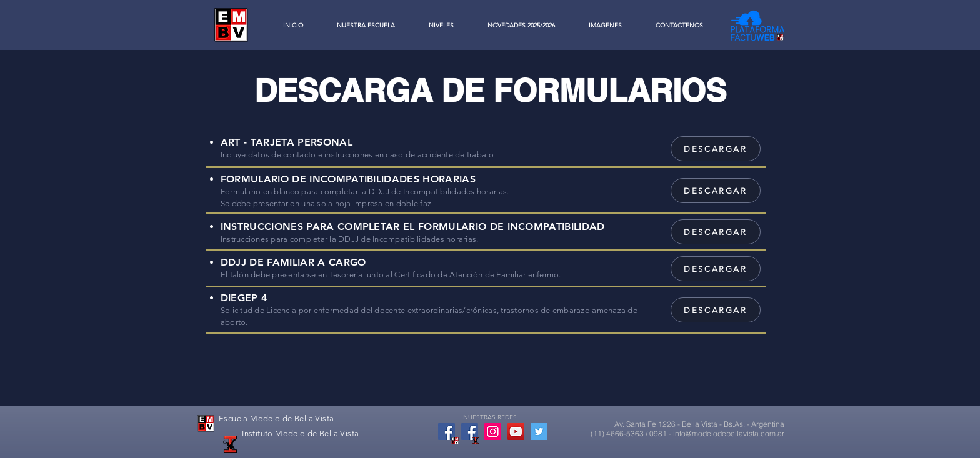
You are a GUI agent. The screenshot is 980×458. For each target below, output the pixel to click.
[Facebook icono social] (447, 431)
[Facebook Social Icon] (470, 431)
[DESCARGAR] (716, 149)
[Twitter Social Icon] (539, 431)
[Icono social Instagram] (493, 431)
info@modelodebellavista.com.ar (729, 433)
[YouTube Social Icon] (516, 431)
